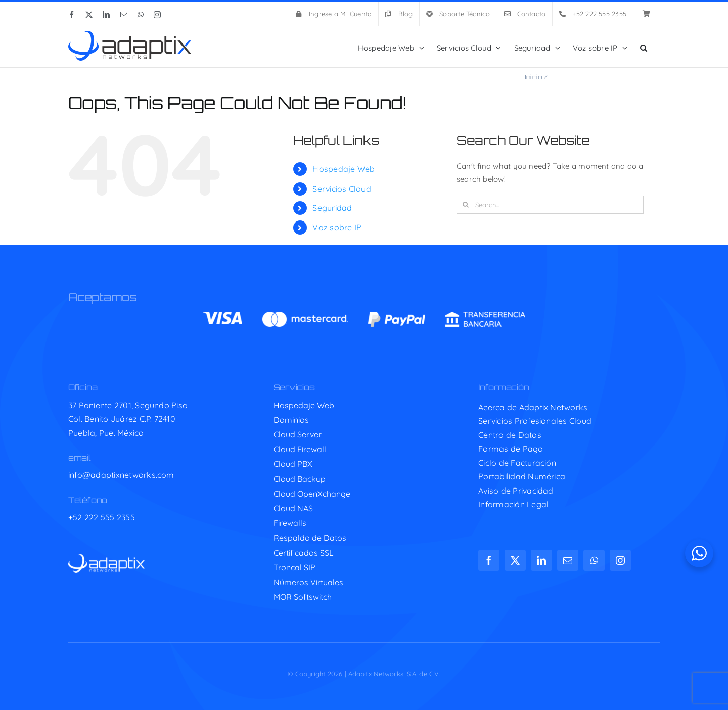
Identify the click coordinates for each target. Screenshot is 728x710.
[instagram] (620, 560)
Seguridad (332, 208)
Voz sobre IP (337, 227)
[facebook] (489, 560)
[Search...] (550, 205)
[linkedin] (541, 560)
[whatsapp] (594, 560)
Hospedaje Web (344, 169)
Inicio (533, 77)
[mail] (568, 560)
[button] (644, 47)
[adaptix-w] (106, 558)
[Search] (466, 205)
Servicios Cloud (342, 189)
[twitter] (515, 560)
